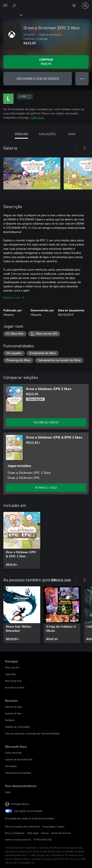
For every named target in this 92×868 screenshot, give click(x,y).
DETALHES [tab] (21, 134)
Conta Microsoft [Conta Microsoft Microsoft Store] (13, 753)
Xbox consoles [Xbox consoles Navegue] (12, 667)
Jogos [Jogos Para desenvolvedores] (8, 792)
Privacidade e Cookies (53, 826)
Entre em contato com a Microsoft (22, 826)
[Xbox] (11, 15)
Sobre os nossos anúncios (18, 839)
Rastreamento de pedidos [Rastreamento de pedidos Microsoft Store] (18, 773)
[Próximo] (84, 148)
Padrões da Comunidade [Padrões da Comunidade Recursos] (17, 727)
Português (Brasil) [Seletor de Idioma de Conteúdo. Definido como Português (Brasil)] (20, 804)
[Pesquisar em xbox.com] (15, 5)
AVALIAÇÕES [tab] (47, 134)
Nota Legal (33, 833)
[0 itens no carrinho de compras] (75, 6)
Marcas (45, 833)
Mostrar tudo (62, 580)
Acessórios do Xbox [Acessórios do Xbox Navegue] (15, 687)
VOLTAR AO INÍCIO (46, 422)
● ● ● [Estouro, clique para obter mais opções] (82, 79)
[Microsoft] (46, 3)
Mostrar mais (14, 297)
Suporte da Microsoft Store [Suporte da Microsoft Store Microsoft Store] (19, 759)
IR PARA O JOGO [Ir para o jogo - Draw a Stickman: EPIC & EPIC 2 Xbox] (46, 488)
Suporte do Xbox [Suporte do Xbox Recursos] (13, 713)
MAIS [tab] (72, 134)
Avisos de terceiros (61, 833)
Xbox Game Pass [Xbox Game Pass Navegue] (13, 681)
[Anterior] (76, 148)
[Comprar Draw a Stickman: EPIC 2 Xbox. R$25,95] (46, 62)
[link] (22, 540)
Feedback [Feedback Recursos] (10, 720)
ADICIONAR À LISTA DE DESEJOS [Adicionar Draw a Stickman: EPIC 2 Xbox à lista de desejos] (38, 79)
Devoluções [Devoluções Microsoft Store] (11, 766)
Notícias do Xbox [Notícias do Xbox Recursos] (14, 707)
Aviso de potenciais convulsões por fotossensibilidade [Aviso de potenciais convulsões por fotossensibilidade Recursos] (32, 733)
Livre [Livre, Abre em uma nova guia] (25, 97)
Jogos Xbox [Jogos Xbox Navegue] (11, 674)
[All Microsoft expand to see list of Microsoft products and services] (5, 6)
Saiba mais (37, 117)
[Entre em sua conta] (85, 6)
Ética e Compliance (15, 833)
